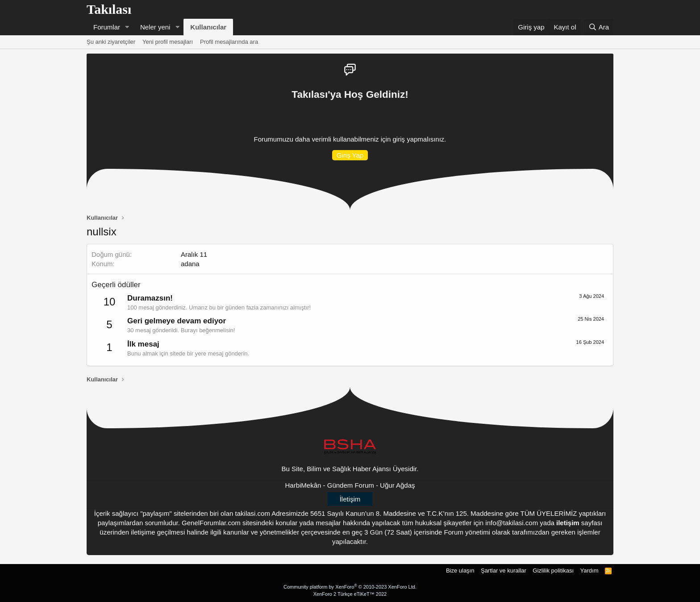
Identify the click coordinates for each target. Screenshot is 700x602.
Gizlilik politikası (553, 571)
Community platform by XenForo (350, 587)
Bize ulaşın (460, 571)
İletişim (350, 499)
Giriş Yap (350, 155)
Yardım (590, 571)
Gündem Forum (351, 485)
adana (190, 264)
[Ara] (599, 27)
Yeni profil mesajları (168, 42)
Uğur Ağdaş (397, 485)
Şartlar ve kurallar (504, 571)
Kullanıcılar (208, 27)
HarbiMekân (303, 485)
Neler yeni (155, 27)
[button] (127, 27)
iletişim (568, 523)
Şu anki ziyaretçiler (111, 42)
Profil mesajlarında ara (229, 42)
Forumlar (107, 27)
